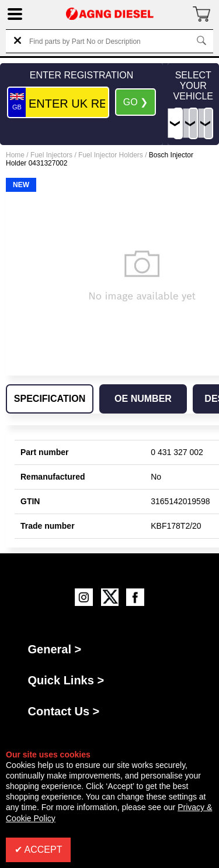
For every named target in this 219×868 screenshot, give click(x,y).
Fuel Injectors (51, 155)
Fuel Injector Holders (111, 155)
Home (15, 155)
